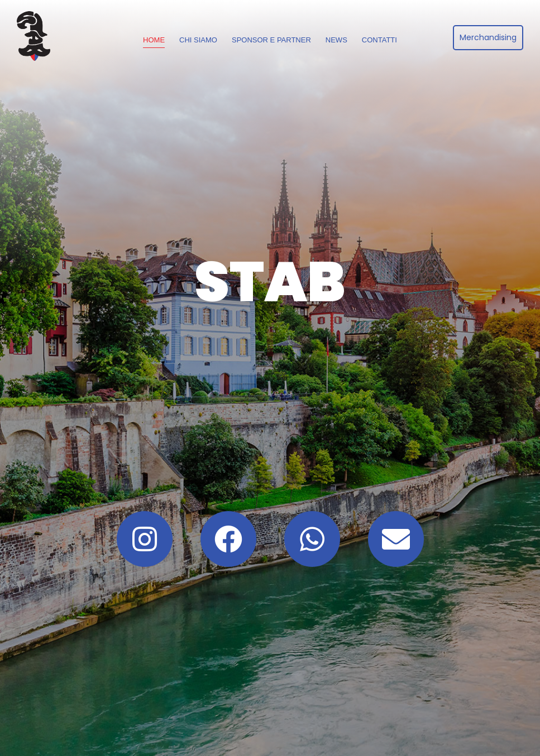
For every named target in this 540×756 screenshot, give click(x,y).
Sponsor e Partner (271, 40)
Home (154, 40)
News (336, 40)
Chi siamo (198, 40)
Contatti (379, 40)
